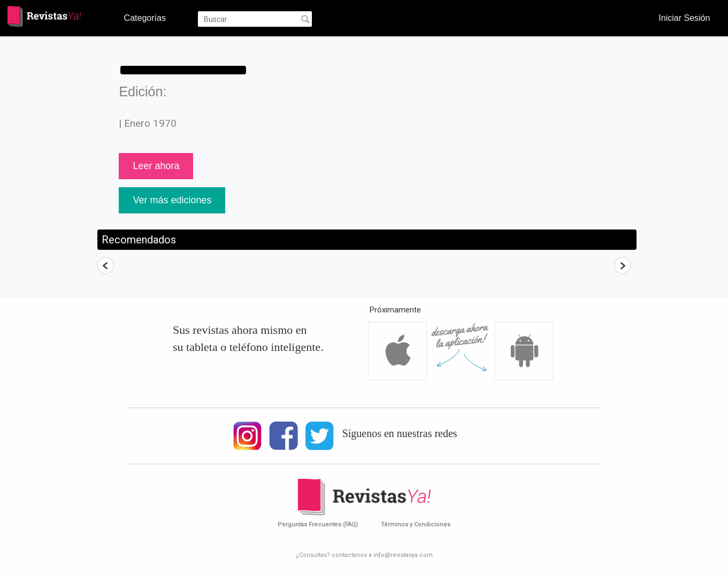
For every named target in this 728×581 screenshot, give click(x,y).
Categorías (145, 18)
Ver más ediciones (172, 200)
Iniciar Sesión (684, 18)
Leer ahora (156, 166)
